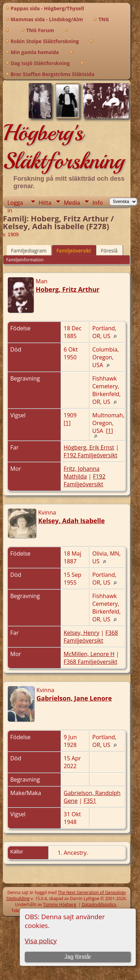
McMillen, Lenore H (89, 654)
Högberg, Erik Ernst (89, 447)
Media (72, 203)
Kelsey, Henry (81, 633)
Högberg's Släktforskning (63, 147)
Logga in (15, 203)
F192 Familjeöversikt (91, 455)
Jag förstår (78, 957)
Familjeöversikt (74, 251)
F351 (90, 801)
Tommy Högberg (60, 904)
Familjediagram (29, 251)
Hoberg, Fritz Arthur (68, 289)
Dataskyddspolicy (99, 904)
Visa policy (41, 941)
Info (97, 203)
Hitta (45, 203)
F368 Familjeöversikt (91, 637)
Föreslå (109, 251)
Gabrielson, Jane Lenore (74, 698)
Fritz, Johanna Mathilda (81, 472)
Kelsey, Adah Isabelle (71, 521)
